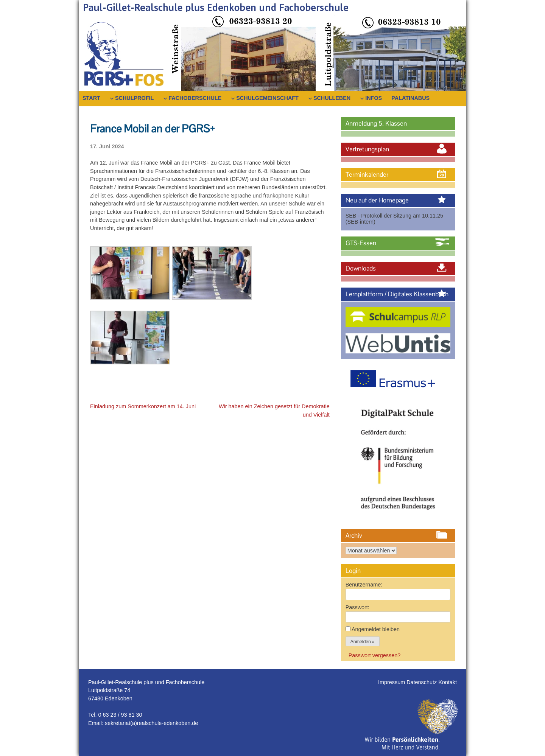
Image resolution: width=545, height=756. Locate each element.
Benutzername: (364, 585)
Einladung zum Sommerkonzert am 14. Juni (143, 406)
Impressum (392, 682)
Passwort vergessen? (375, 655)
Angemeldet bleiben (376, 629)
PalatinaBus (410, 98)
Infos (374, 98)
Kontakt (448, 682)
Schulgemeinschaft (267, 98)
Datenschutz (422, 682)
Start (91, 98)
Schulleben (332, 98)
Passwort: (357, 607)
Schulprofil (134, 98)
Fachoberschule (195, 98)
